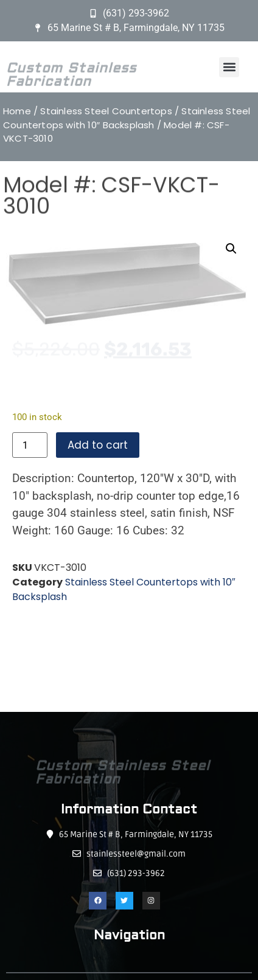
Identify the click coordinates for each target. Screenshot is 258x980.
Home (17, 111)
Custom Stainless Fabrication (71, 86)
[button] (229, 67)
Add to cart (98, 445)
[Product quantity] (30, 445)
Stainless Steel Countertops (106, 111)
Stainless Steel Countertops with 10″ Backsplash (127, 118)
